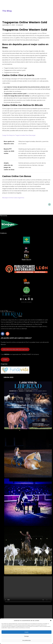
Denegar (26, 636)
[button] (51, 620)
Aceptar (26, 632)
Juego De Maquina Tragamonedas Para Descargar (19, 135)
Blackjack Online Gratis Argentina (13, 198)
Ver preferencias (26, 640)
